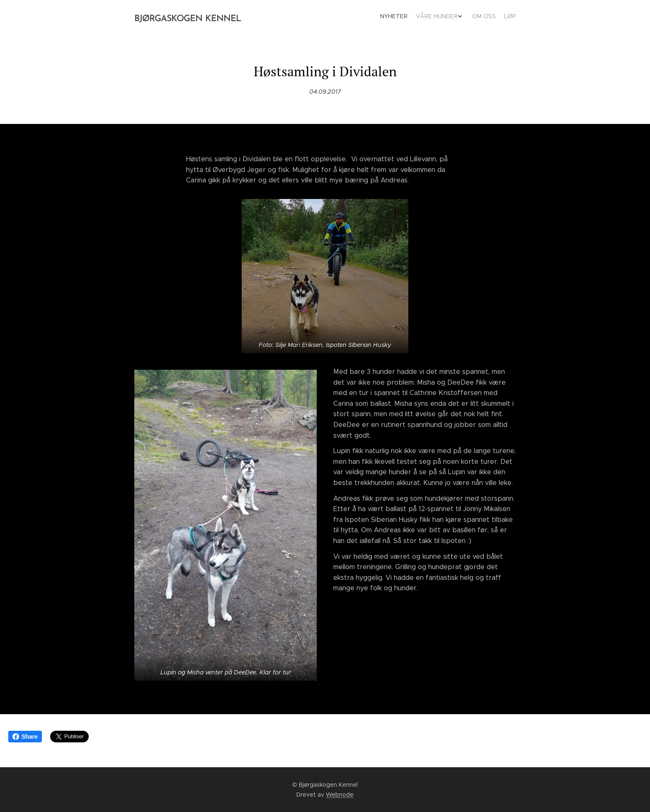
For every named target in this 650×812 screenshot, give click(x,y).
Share (25, 737)
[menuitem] (486, 17)
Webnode (340, 795)
